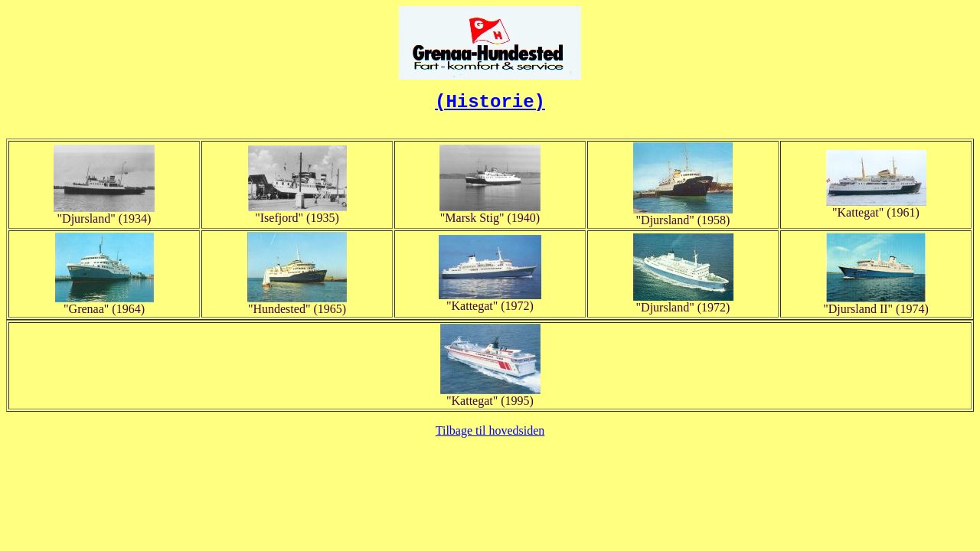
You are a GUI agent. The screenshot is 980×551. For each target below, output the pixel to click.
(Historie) (490, 102)
